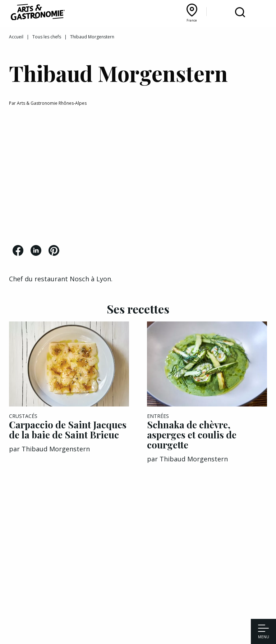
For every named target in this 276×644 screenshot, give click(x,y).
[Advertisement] (138, 177)
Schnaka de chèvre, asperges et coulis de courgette (192, 435)
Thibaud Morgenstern (56, 449)
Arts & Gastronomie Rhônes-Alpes (52, 103)
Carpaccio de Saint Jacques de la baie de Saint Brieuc (68, 430)
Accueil (16, 37)
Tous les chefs (47, 37)
